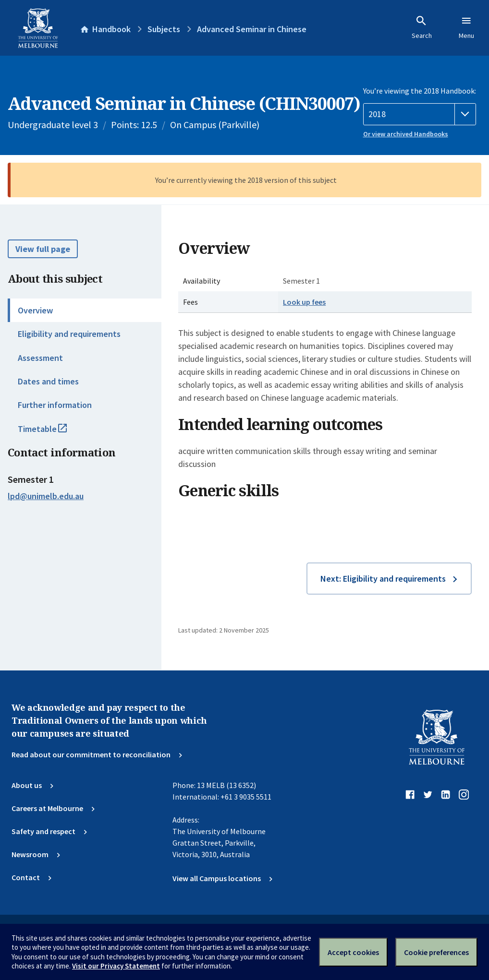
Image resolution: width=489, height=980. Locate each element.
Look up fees (304, 302)
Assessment (40, 358)
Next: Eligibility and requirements (383, 579)
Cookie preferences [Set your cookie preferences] (436, 952)
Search (422, 27)
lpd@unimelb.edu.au (46, 496)
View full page (43, 249)
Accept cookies (353, 952)
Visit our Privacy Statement (116, 966)
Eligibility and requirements (69, 334)
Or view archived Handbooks (406, 134)
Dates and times (48, 381)
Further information (55, 405)
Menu (466, 27)
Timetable (53, 433)
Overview (35, 310)
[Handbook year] (420, 114)
